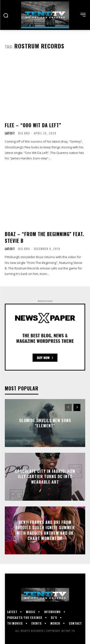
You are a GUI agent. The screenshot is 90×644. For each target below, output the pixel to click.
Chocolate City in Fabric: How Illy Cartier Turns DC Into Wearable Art (45, 477)
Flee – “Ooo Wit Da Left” (33, 125)
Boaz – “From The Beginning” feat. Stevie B (45, 237)
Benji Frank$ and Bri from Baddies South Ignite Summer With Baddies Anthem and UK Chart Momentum (45, 530)
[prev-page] (68, 407)
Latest (10, 133)
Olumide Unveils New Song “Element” (45, 423)
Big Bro (24, 133)
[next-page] (77, 407)
